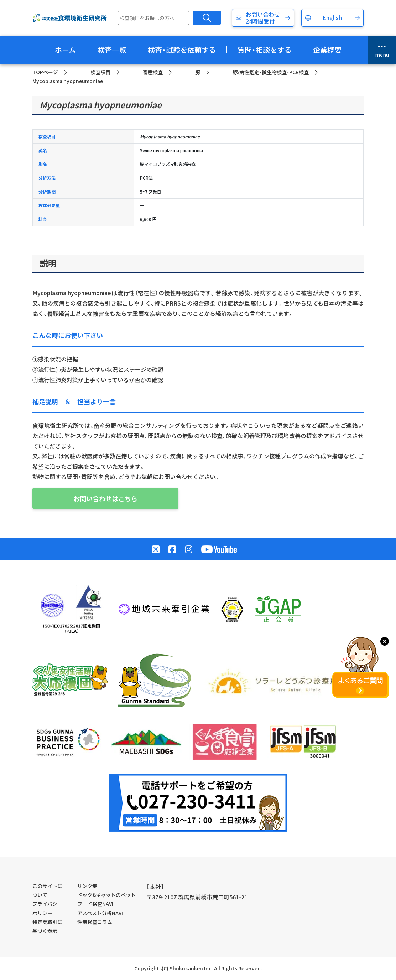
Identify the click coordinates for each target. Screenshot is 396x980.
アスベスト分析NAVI (100, 913)
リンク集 (87, 886)
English (332, 17)
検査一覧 (112, 50)
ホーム (65, 50)
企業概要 (327, 50)
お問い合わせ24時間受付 (263, 18)
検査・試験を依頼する (182, 50)
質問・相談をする (264, 50)
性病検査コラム (95, 922)
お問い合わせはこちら (105, 498)
